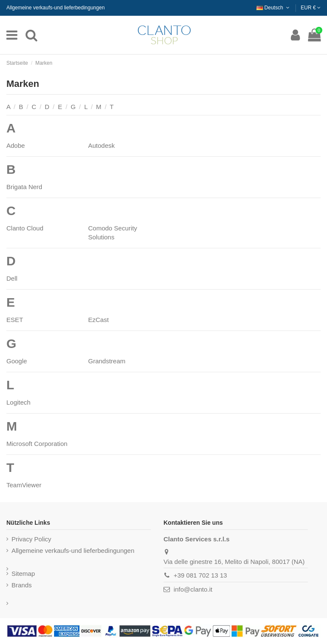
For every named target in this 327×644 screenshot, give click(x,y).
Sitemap (23, 574)
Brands (22, 585)
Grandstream (107, 361)
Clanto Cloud (25, 228)
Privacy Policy (31, 539)
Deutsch (274, 8)
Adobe (16, 145)
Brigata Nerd (24, 187)
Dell (12, 278)
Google (17, 361)
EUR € (311, 8)
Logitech (19, 402)
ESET (15, 320)
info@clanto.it (193, 589)
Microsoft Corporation (37, 444)
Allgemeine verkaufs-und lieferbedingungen (56, 8)
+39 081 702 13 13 (201, 575)
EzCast (98, 320)
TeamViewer (24, 485)
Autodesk (102, 145)
